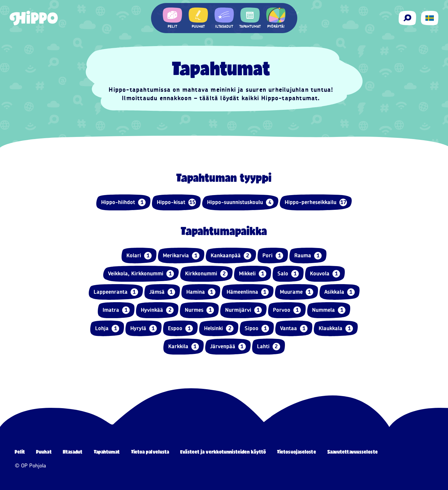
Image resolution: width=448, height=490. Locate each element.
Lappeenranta (116, 292)
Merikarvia (181, 256)
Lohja (107, 329)
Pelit (20, 452)
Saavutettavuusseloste (353, 452)
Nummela (329, 310)
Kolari (139, 256)
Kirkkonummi (206, 274)
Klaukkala (336, 329)
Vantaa (294, 329)
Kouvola (325, 274)
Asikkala (340, 292)
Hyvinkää (157, 310)
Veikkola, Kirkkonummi (141, 274)
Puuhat (44, 452)
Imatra (116, 310)
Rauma (308, 256)
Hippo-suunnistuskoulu (240, 202)
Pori (273, 256)
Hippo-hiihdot (123, 202)
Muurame (297, 292)
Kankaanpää (231, 256)
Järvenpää (228, 347)
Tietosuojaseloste (297, 452)
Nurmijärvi (243, 310)
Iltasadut (73, 452)
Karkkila (184, 347)
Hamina (201, 292)
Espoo (180, 329)
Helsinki (219, 329)
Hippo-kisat (176, 202)
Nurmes (199, 310)
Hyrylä (144, 329)
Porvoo (287, 310)
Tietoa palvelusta (150, 452)
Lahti (269, 347)
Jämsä (162, 292)
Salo (288, 274)
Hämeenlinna (248, 292)
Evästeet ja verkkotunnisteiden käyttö (223, 452)
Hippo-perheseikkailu (316, 202)
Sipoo (257, 329)
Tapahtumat (107, 452)
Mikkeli (253, 274)
